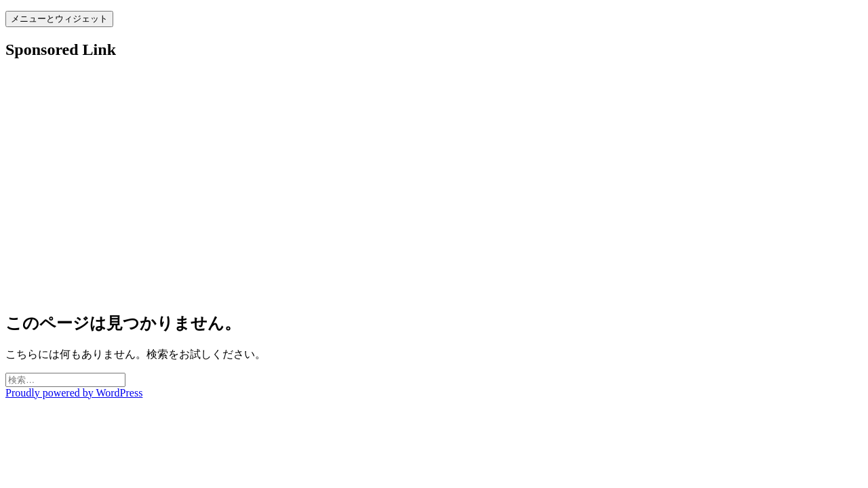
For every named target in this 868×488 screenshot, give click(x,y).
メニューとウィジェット (59, 19)
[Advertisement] (412, 192)
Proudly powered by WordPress (74, 393)
